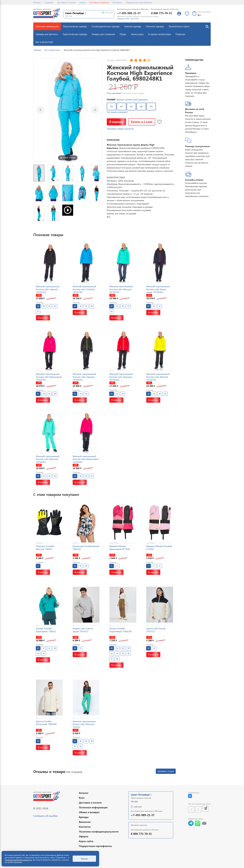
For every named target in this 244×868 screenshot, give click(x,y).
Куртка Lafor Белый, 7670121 (156, 630)
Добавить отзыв (166, 771)
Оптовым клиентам (99, 2)
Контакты (117, 2)
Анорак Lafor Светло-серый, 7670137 (83, 630)
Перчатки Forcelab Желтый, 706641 (45, 548)
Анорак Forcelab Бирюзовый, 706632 (46, 630)
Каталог (37, 2)
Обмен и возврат (89, 812)
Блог (82, 798)
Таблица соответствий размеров (132, 100)
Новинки (49, 2)
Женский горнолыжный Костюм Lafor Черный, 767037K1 (48, 289)
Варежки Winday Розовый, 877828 (159, 548)
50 (151, 106)
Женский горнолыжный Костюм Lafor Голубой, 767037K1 (84, 289)
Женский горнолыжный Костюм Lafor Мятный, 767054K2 (48, 459)
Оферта (84, 836)
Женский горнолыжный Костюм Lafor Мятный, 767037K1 (121, 289)
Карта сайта (86, 841)
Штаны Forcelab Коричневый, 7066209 (121, 630)
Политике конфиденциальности (18, 860)
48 (141, 106)
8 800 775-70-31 (162, 13)
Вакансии (85, 822)
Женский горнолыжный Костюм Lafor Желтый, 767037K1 (158, 377)
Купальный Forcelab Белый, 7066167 (86, 548)
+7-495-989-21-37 (129, 13)
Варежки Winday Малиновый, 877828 (120, 548)
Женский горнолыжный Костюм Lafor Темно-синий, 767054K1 (158, 289)
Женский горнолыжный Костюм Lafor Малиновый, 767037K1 (49, 377)
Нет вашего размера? (117, 112)
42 (112, 106)
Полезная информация (93, 807)
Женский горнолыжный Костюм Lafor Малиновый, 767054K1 (86, 459)
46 (131, 106)
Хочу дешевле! (114, 93)
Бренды (84, 817)
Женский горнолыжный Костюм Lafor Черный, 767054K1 (84, 377)
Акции (82, 2)
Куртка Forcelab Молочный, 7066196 (46, 723)
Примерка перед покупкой (120, 129)
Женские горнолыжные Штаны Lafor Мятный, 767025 (84, 724)
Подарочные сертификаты (139, 2)
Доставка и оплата (66, 2)
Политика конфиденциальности (99, 831)
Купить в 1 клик (142, 122)
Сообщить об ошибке (45, 816)
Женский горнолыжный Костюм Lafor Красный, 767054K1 (121, 377)
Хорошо (84, 859)
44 (121, 106)
